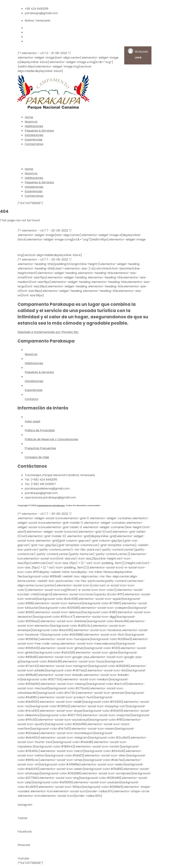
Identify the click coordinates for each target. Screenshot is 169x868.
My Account (141, 51)
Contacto (32, 399)
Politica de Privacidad (40, 430)
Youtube (23, 858)
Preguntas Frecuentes (40, 448)
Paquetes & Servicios (39, 131)
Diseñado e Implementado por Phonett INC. (48, 332)
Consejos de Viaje (37, 457)
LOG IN (138, 57)
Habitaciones (34, 126)
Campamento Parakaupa (51, 506)
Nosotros (31, 122)
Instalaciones (34, 135)
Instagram (25, 805)
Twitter (23, 818)
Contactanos (34, 144)
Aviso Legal (32, 421)
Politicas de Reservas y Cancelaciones (51, 439)
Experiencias (34, 140)
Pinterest (24, 845)
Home (29, 117)
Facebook (25, 832)
